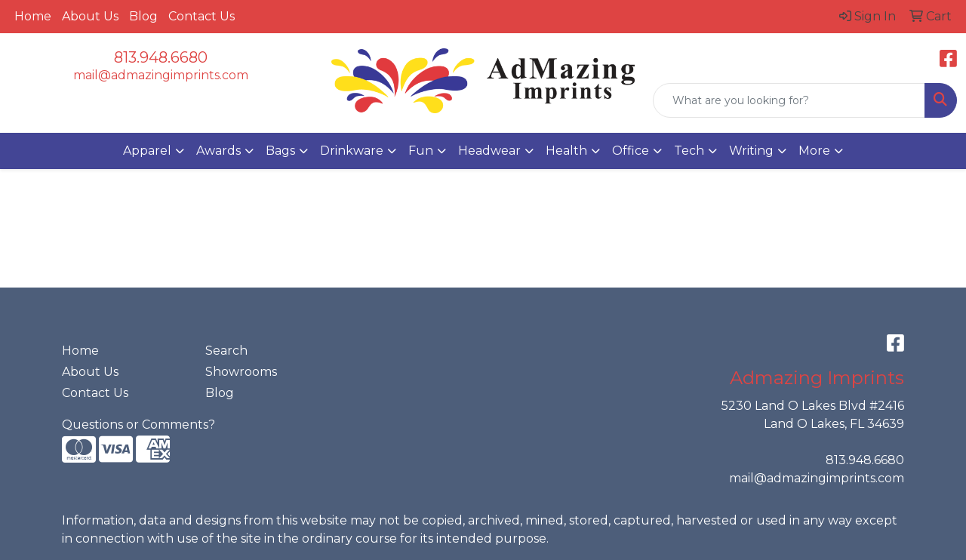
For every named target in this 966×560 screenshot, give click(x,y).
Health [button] (566, 151)
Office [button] (631, 151)
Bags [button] (280, 151)
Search (226, 351)
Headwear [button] (489, 151)
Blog (143, 16)
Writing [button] (751, 151)
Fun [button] (421, 151)
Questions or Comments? (138, 425)
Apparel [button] (147, 151)
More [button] (814, 151)
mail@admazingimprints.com (161, 75)
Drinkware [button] (352, 151)
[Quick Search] (789, 100)
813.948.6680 (161, 57)
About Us (90, 16)
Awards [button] (218, 151)
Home (33, 16)
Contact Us (202, 16)
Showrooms (241, 372)
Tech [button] (689, 151)
